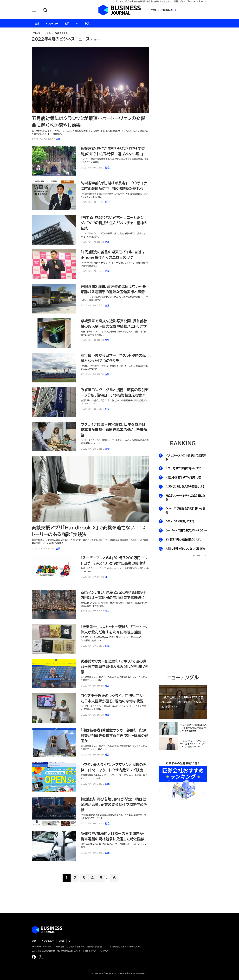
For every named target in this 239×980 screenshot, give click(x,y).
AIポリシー (105, 951)
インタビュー (48, 941)
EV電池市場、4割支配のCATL (183, 540)
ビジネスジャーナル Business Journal (120, 10)
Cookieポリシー (90, 951)
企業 (58, 139)
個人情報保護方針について (69, 951)
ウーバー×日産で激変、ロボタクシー (186, 530)
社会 (107, 168)
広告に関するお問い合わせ (43, 951)
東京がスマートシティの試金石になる (185, 498)
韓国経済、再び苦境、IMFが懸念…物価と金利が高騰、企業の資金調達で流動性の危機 (114, 805)
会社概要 (70, 947)
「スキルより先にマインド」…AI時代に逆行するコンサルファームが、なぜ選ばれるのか (193, 744)
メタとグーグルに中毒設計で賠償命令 (186, 457)
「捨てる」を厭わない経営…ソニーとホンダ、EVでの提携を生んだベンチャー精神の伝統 (114, 223)
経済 (62, 941)
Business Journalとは (43, 947)
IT (106, 577)
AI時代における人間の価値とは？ (185, 487)
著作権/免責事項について (98, 947)
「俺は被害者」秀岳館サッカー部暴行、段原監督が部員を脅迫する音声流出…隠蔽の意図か (115, 736)
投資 (87, 24)
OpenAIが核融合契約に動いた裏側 (185, 510)
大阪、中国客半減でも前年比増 (183, 477)
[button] (34, 11)
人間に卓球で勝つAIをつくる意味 (185, 549)
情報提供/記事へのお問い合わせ (126, 947)
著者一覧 (81, 947)
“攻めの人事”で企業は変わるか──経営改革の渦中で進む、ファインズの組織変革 (193, 728)
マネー (108, 611)
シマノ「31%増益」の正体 (180, 521)
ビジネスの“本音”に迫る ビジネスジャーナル (47, 930)
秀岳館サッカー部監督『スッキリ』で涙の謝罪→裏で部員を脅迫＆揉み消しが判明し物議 (114, 667)
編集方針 (60, 947)
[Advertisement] (183, 380)
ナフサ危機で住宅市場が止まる (184, 468)
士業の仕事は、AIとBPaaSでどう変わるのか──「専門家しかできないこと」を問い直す (182, 702)
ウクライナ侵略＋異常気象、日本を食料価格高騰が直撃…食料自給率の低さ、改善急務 (114, 430)
